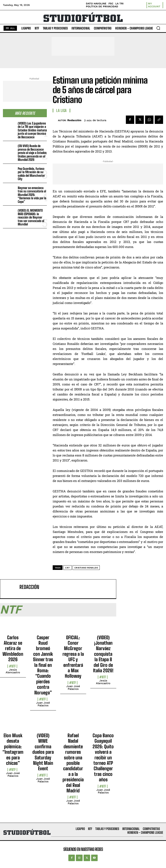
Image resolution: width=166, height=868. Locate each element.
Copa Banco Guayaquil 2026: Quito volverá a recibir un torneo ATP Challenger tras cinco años (103, 757)
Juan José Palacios (43, 704)
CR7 (68, 568)
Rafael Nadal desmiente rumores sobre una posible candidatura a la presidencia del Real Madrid (73, 763)
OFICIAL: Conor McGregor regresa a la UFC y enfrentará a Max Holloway (73, 657)
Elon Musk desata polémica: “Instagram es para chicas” (13, 749)
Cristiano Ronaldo (86, 568)
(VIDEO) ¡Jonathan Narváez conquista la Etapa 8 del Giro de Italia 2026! (103, 654)
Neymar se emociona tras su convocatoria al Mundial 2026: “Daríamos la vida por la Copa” (32, 195)
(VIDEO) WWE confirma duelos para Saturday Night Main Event (43, 752)
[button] (158, 28)
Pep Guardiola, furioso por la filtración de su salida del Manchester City (31, 174)
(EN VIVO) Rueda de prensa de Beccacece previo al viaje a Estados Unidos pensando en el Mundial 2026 (32, 153)
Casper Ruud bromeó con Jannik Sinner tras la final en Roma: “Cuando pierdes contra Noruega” (43, 665)
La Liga (61, 111)
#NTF (12, 666)
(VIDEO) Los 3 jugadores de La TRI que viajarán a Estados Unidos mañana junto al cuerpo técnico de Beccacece (32, 130)
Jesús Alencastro (13, 671)
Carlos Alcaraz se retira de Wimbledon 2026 (13, 649)
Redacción (74, 120)
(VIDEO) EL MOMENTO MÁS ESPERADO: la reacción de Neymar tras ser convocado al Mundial (31, 217)
